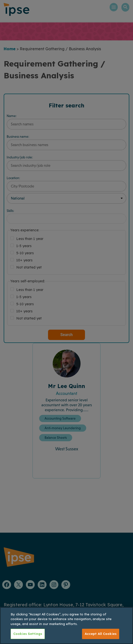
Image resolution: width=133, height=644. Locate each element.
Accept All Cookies (101, 634)
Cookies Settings (28, 634)
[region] (66, 626)
